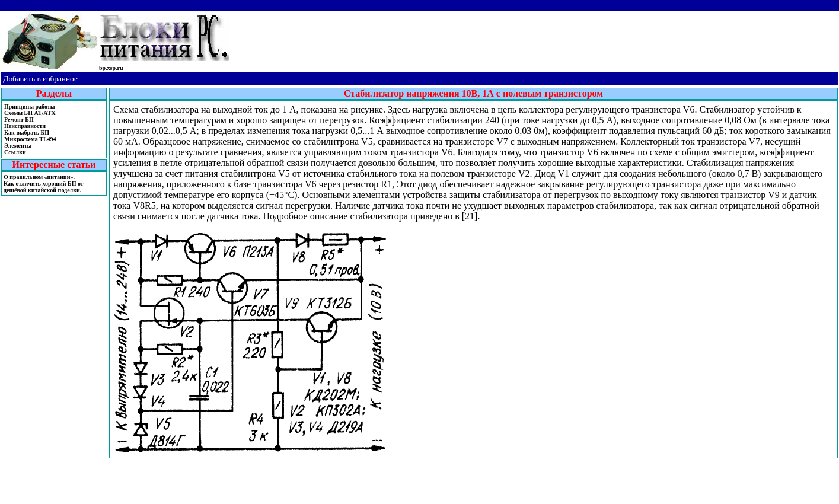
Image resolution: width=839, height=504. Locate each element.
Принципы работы (29, 106)
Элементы (18, 146)
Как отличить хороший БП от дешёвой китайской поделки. (44, 187)
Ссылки (15, 152)
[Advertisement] (534, 37)
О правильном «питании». (39, 177)
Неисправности (25, 126)
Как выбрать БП (27, 133)
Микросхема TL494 (30, 139)
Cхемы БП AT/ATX (30, 113)
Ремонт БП (19, 119)
